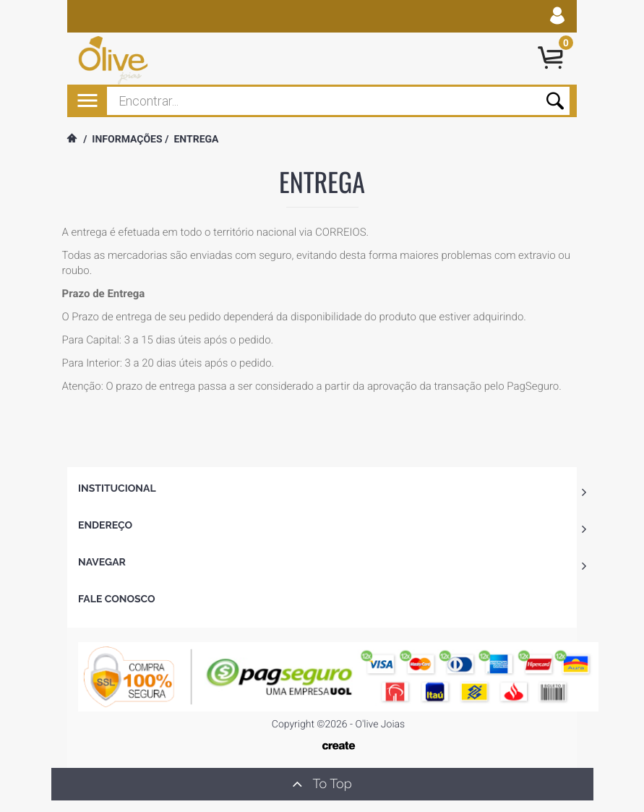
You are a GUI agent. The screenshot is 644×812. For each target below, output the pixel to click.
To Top (322, 784)
